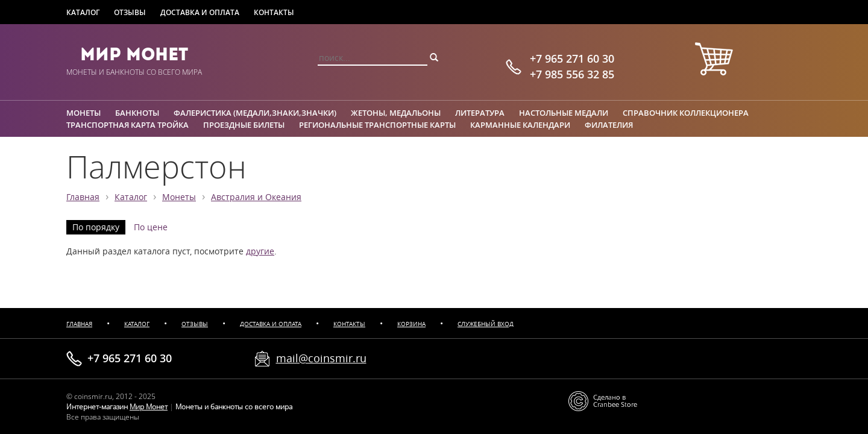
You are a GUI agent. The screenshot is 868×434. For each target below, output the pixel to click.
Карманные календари (520, 125)
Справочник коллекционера (686, 113)
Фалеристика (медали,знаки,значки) (255, 113)
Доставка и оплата (200, 12)
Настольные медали (564, 113)
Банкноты (137, 113)
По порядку (96, 227)
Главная (83, 197)
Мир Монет (134, 54)
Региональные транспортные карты (377, 125)
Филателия (609, 125)
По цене (151, 227)
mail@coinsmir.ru (321, 358)
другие (260, 251)
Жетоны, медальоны (396, 113)
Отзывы (130, 12)
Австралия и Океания (256, 197)
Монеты (83, 113)
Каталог (83, 12)
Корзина (411, 324)
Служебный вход (486, 324)
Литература (480, 113)
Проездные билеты (244, 125)
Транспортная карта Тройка (127, 125)
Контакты (274, 12)
